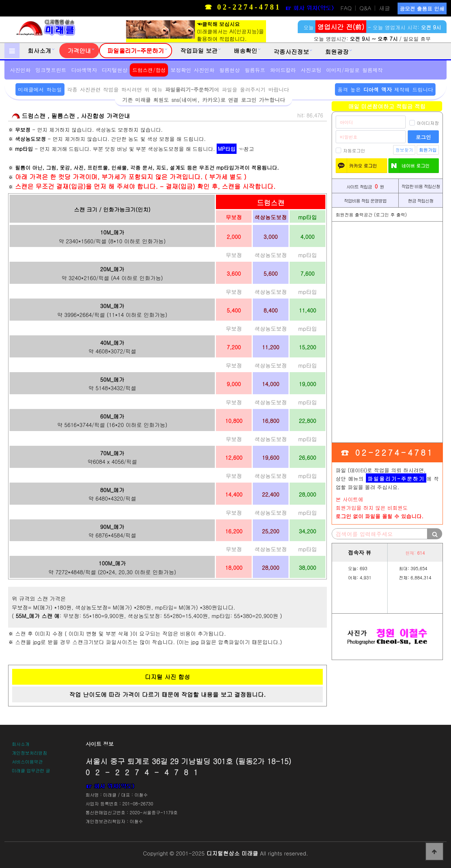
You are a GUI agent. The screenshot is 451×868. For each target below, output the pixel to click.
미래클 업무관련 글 (31, 770)
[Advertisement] (387, 332)
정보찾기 (404, 150)
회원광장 (337, 52)
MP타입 (227, 149)
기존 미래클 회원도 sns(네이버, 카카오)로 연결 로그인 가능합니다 (204, 100)
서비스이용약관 (27, 761)
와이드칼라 (283, 70)
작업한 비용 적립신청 (421, 186)
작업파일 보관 (199, 51)
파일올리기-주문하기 (136, 51)
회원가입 (428, 150)
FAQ (346, 8)
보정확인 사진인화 (193, 70)
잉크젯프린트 (51, 70)
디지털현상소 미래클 (232, 853)
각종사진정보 (291, 52)
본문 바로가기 (0, 0)
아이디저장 (424, 123)
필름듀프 (255, 70)
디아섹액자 (84, 70)
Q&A (365, 8)
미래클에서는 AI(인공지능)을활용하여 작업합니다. (195, 31)
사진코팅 (311, 70)
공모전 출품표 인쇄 (422, 8)
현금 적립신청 (421, 200)
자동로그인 (350, 150)
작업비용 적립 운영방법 (365, 200)
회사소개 (39, 51)
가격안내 (79, 51)
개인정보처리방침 (29, 753)
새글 (384, 8)
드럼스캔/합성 (149, 70)
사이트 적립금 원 (365, 186)
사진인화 (20, 70)
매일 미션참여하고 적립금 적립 (387, 106)
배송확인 (245, 51)
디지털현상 (115, 70)
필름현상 (230, 70)
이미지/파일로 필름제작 (354, 70)
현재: (415, 553)
